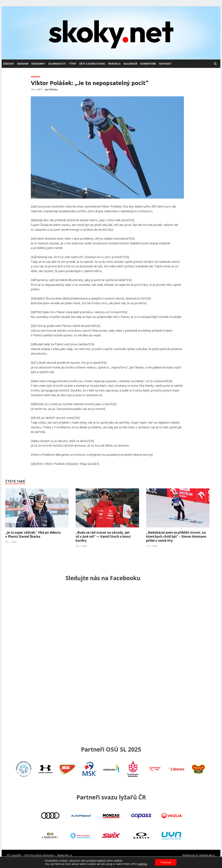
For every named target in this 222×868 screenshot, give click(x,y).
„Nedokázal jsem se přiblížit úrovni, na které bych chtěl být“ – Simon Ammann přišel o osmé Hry (176, 536)
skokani (23, 64)
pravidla (114, 64)
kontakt (165, 64)
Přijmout (166, 862)
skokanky (38, 64)
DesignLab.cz (207, 855)
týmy (73, 64)
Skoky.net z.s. (65, 855)
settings (142, 864)
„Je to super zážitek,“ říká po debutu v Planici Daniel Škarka (33, 534)
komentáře (148, 64)
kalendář (130, 64)
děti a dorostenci (92, 64)
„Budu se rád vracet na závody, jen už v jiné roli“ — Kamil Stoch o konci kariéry (103, 536)
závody (9, 64)
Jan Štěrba (51, 89)
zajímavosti (57, 64)
